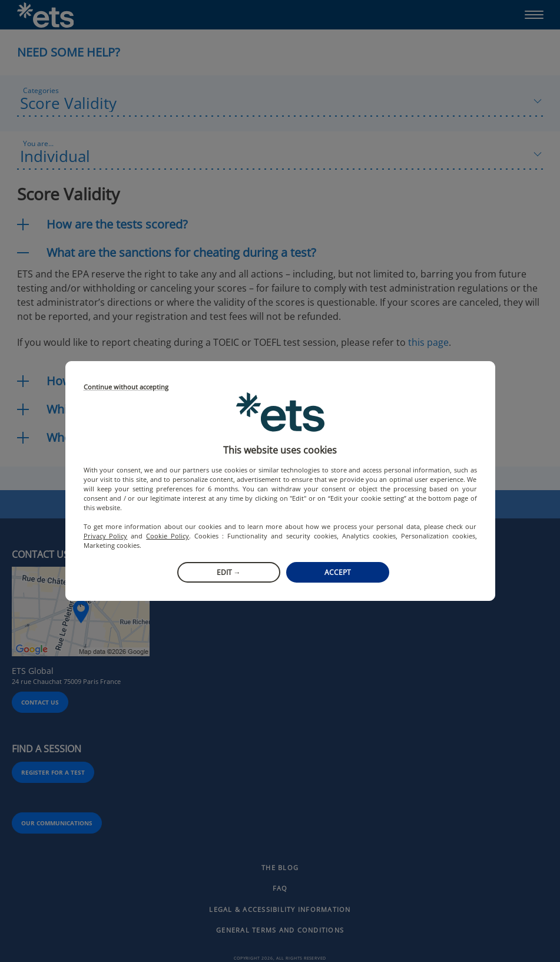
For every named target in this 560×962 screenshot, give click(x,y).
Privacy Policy (106, 536)
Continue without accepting (126, 387)
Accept (338, 572)
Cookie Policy (168, 536)
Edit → (229, 572)
